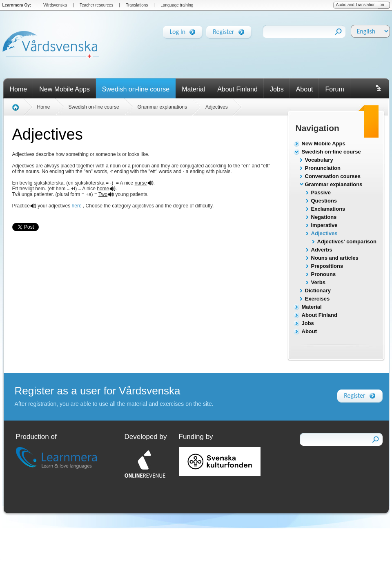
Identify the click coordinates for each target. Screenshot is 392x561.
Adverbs (322, 250)
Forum (334, 89)
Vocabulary (319, 160)
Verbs (318, 282)
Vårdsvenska (55, 5)
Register (223, 30)
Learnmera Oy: (17, 5)
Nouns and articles (335, 258)
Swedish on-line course (136, 89)
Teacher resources (96, 5)
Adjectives (324, 233)
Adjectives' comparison (347, 242)
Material (193, 89)
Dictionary (318, 291)
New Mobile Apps (65, 89)
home (103, 189)
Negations (324, 217)
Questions (324, 201)
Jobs (277, 89)
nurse (141, 183)
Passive (321, 193)
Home (19, 89)
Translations (137, 5)
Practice (21, 206)
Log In (177, 30)
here (77, 206)
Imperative (324, 225)
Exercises (317, 299)
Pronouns (324, 274)
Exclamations (328, 209)
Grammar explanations (334, 184)
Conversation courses (333, 176)
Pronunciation (323, 168)
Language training (177, 5)
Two (103, 194)
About (305, 89)
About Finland (237, 89)
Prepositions (327, 266)
